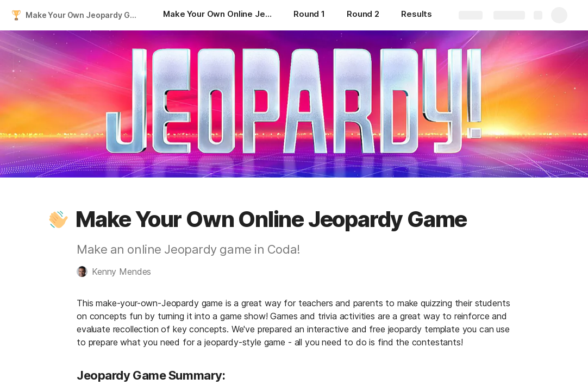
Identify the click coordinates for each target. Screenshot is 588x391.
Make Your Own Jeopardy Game (83, 15)
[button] (59, 219)
